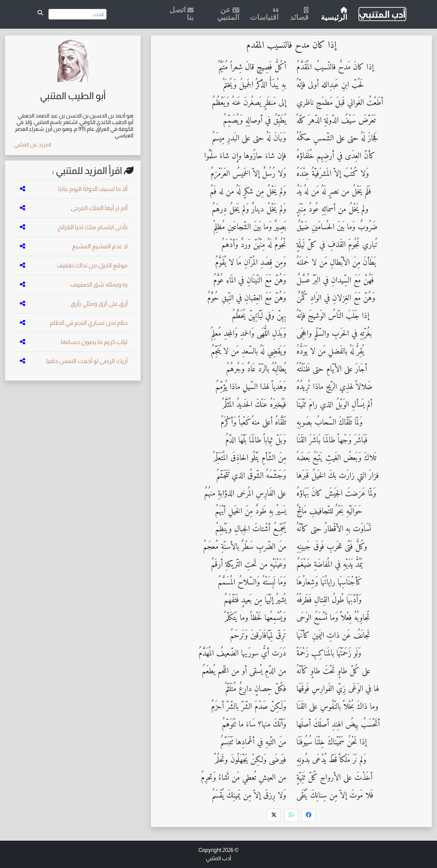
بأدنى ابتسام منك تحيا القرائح (92, 227)
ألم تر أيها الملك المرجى (99, 208)
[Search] (78, 14)
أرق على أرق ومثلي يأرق (99, 304)
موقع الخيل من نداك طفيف (92, 265)
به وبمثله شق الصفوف (99, 285)
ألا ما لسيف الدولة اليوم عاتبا (93, 189)
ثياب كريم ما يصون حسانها (94, 342)
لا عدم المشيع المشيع (100, 246)
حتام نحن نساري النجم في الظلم (89, 323)
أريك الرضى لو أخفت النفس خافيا (87, 361)
